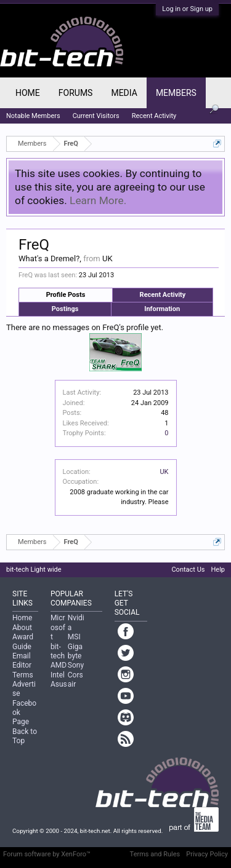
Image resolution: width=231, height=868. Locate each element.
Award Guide (23, 641)
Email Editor (22, 661)
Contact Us (188, 570)
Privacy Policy (207, 854)
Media (124, 93)
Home (28, 93)
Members (176, 93)
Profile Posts (66, 295)
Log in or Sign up (187, 9)
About (22, 628)
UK (164, 472)
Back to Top (25, 736)
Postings (65, 309)
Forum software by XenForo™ (47, 854)
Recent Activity (163, 295)
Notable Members (33, 116)
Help (218, 570)
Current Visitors (96, 116)
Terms (23, 675)
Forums (76, 93)
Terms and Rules (155, 854)
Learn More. (98, 200)
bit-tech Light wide (34, 570)
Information (162, 309)
